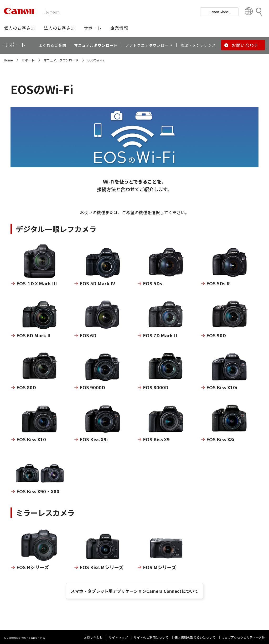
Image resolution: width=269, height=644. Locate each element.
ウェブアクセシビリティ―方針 (243, 637)
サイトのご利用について (151, 637)
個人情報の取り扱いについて (195, 637)
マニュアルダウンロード (61, 60)
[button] (20, 28)
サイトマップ (118, 637)
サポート (28, 60)
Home (8, 60)
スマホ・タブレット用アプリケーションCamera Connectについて (134, 591)
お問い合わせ (93, 637)
